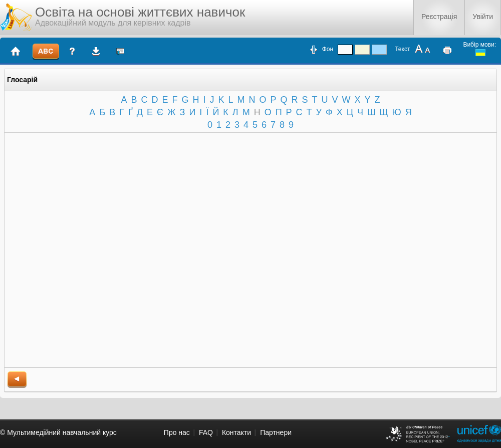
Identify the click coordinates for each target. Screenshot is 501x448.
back (17, 380)
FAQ (206, 432)
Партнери (276, 432)
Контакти (236, 432)
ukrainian (480, 53)
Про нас (177, 432)
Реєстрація (439, 17)
